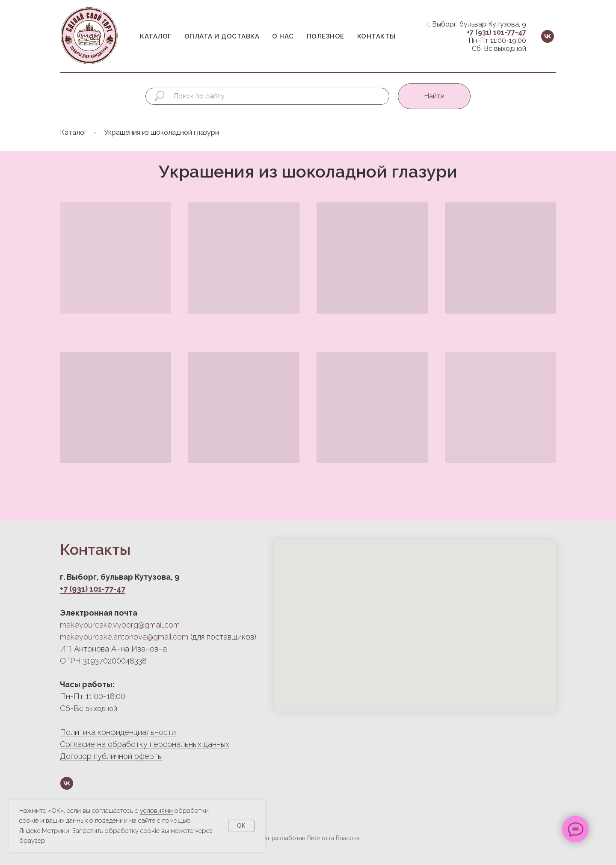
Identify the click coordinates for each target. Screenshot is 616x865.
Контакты (376, 36)
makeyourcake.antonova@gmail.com (124, 637)
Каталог (156, 36)
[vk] (548, 36)
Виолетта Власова (333, 838)
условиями (156, 811)
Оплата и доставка (222, 36)
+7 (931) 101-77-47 (496, 32)
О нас (283, 36)
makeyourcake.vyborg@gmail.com (120, 625)
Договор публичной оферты (111, 756)
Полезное (326, 36)
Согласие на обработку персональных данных (145, 744)
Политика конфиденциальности (118, 732)
